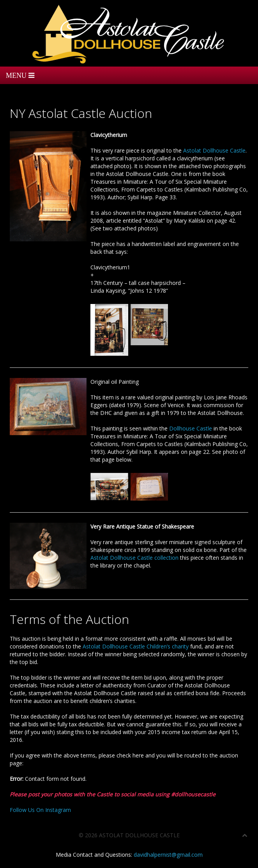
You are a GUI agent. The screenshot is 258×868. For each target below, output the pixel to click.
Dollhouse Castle (191, 428)
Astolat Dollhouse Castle (214, 150)
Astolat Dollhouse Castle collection (134, 558)
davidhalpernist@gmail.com (168, 855)
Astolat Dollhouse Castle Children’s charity (136, 646)
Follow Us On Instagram (40, 810)
